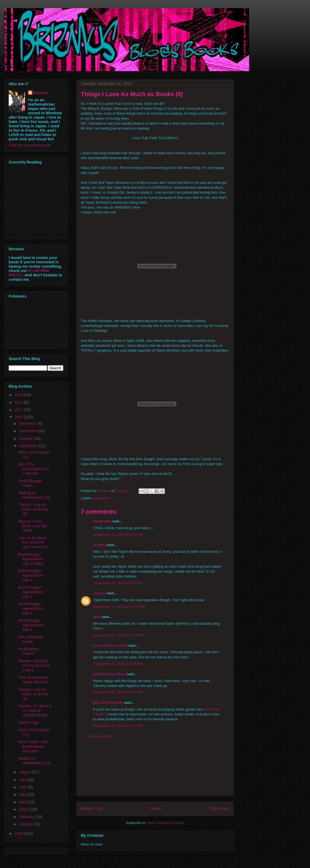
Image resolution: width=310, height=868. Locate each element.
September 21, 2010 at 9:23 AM (118, 535)
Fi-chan (99, 545)
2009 (19, 834)
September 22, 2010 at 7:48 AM (118, 692)
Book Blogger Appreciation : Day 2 (32, 608)
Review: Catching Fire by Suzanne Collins (34, 665)
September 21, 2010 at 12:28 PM (119, 635)
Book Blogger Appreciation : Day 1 (32, 625)
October (26, 438)
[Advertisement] (155, 771)
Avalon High (28, 722)
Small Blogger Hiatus (30, 483)
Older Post (219, 809)
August (25, 772)
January (26, 824)
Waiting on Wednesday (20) (34, 495)
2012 (19, 402)
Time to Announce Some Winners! (33, 680)
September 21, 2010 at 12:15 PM (119, 607)
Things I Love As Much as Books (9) (33, 509)
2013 (19, 395)
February (27, 817)
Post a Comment (101, 736)
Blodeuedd (102, 521)
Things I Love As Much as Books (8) (33, 694)
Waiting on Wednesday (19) (34, 761)
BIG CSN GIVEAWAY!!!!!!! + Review (34, 469)
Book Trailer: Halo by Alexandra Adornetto (33, 746)
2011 (19, 410)
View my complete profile (30, 145)
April (23, 802)
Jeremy (99, 593)
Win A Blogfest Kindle (30, 639)
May (23, 794)
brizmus (41, 93)
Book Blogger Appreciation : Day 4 (32, 575)
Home (156, 809)
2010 (19, 417)
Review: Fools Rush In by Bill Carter (32, 526)
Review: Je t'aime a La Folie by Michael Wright (35, 711)
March (25, 809)
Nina (97, 617)
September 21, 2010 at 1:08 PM (118, 664)
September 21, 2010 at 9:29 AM (118, 583)
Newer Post (92, 809)
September (29, 446)
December (28, 424)
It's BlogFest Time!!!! (29, 651)
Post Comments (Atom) (166, 823)
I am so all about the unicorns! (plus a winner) (33, 542)
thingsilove (102, 498)
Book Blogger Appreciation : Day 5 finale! (32, 559)
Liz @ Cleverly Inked (110, 646)
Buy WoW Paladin (108, 703)
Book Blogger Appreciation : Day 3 (32, 592)
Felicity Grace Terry (109, 674)
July (23, 780)
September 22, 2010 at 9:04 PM (118, 726)
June (24, 787)
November (28, 431)
